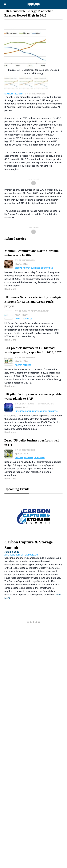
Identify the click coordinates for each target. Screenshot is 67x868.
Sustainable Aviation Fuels (33, 411)
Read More (10, 289)
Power (27, 268)
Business (35, 268)
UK (16, 411)
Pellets (27, 365)
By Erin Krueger (25, 260)
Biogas (19, 268)
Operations (47, 268)
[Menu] (5, 4)
